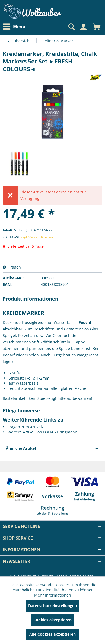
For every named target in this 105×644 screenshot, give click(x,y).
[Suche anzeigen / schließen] (71, 27)
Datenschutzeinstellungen (52, 606)
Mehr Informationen (53, 595)
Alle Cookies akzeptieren (52, 634)
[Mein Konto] (83, 27)
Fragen (12, 267)
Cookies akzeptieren (52, 620)
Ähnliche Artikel (21, 448)
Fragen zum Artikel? (23, 427)
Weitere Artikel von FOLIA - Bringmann (40, 432)
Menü (14, 27)
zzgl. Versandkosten (37, 237)
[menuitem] (15, 27)
